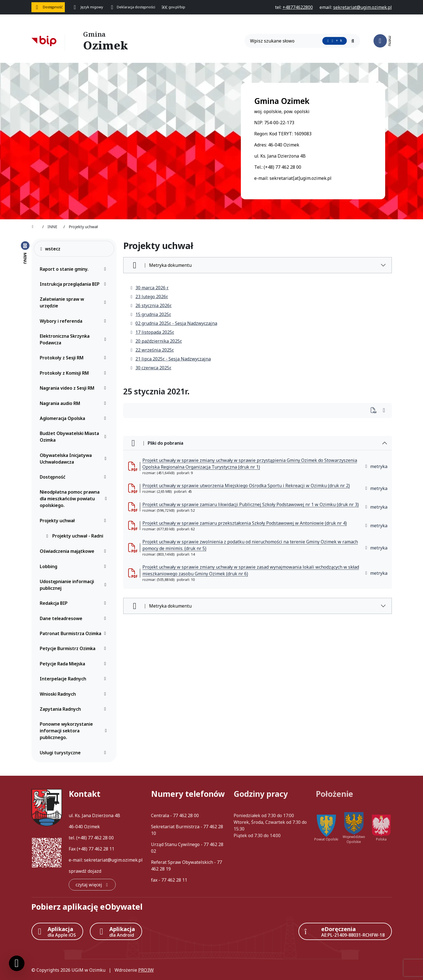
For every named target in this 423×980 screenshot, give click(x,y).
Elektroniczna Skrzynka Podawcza (74, 339)
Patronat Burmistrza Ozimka (74, 633)
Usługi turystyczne (74, 753)
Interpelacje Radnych (74, 679)
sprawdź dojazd (85, 871)
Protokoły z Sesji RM (74, 358)
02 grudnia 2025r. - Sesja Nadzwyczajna (174, 323)
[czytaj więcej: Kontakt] (92, 885)
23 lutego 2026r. (149, 297)
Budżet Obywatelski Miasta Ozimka (74, 437)
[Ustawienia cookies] (17, 963)
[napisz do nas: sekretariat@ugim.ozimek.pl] (363, 7)
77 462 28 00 (101, 838)
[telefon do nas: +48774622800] (298, 7)
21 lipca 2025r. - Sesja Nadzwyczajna (170, 359)
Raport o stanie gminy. (74, 269)
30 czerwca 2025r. (151, 368)
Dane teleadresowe (74, 618)
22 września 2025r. (152, 350)
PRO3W (146, 970)
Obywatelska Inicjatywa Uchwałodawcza (74, 459)
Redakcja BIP (74, 603)
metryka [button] (376, 466)
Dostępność (74, 477)
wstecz (50, 249)
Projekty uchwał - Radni (74, 536)
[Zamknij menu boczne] (25, 252)
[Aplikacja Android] (116, 931)
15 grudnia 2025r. (150, 314)
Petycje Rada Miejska (74, 664)
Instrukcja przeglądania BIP (74, 284)
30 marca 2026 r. (149, 288)
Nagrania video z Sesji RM (74, 388)
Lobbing (74, 566)
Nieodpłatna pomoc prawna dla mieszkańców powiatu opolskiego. (74, 499)
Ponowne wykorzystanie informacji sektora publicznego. (74, 731)
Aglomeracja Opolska (74, 418)
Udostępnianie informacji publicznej (74, 585)
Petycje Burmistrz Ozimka (74, 648)
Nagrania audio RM (74, 403)
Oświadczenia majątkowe (74, 551)
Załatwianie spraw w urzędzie (74, 302)
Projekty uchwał (74, 521)
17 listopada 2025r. (152, 332)
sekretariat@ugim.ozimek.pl (113, 860)
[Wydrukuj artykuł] (375, 411)
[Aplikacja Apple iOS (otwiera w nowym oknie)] (57, 931)
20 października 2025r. (156, 341)
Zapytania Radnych (74, 709)
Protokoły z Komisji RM (74, 373)
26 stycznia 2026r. (151, 305)
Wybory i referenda (74, 321)
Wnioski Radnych (74, 694)
